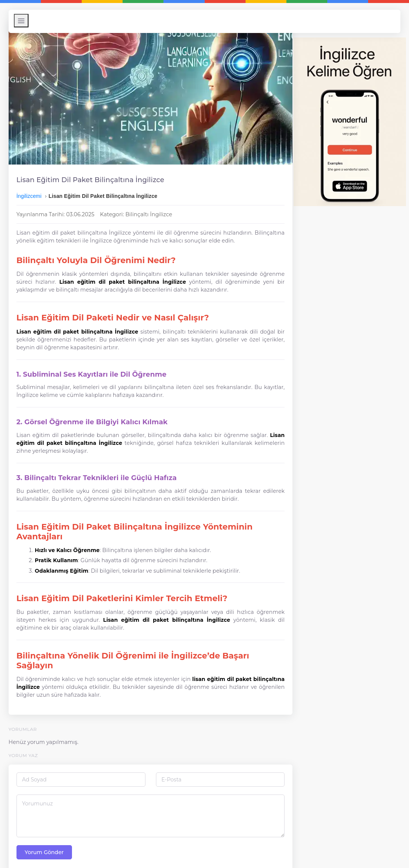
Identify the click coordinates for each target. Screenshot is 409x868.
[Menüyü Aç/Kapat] (23, 21)
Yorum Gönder (46, 837)
